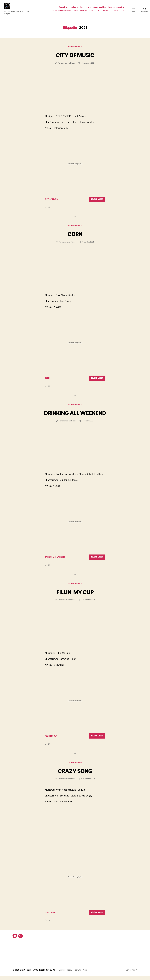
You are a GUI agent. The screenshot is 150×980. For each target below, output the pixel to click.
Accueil (62, 9)
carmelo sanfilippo (68, 66)
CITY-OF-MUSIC (52, 203)
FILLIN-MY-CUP (52, 740)
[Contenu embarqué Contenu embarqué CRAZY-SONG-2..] (75, 881)
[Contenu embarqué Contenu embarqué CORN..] (75, 346)
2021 (50, 211)
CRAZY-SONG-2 (52, 916)
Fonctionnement (115, 9)
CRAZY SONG (75, 775)
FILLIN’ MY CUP (75, 596)
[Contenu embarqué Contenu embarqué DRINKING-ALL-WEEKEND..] (75, 525)
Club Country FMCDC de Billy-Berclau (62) (39, 974)
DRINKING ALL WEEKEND (75, 416)
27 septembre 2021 (88, 604)
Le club (73, 9)
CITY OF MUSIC (75, 58)
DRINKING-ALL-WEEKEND (56, 561)
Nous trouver (103, 12)
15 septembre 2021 (88, 783)
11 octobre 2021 (88, 425)
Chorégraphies (100, 9)
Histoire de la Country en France (64, 12)
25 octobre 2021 (88, 246)
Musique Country (87, 12)
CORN (75, 237)
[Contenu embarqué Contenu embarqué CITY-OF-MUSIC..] (75, 167)
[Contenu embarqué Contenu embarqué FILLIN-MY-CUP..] (75, 705)
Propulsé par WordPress (79, 974)
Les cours (85, 9)
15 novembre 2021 (88, 66)
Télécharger (97, 202)
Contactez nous (117, 12)
